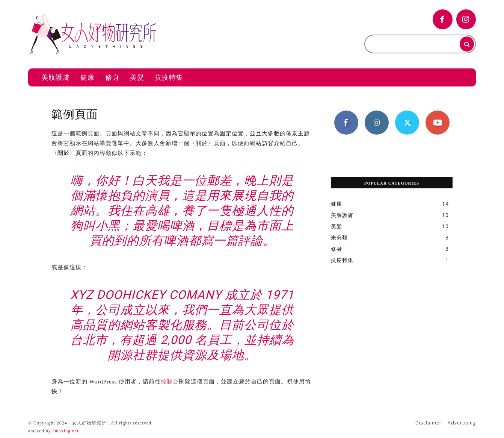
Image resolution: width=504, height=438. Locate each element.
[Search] (467, 44)
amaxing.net (66, 431)
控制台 (170, 382)
